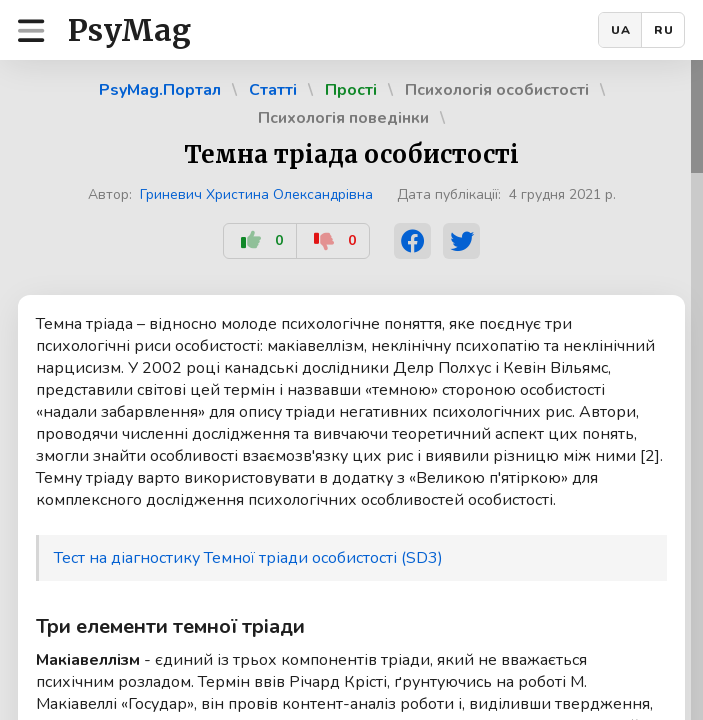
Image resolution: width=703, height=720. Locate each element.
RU (664, 30)
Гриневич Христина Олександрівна (256, 194)
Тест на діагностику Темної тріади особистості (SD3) (248, 558)
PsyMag (129, 30)
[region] (351, 390)
